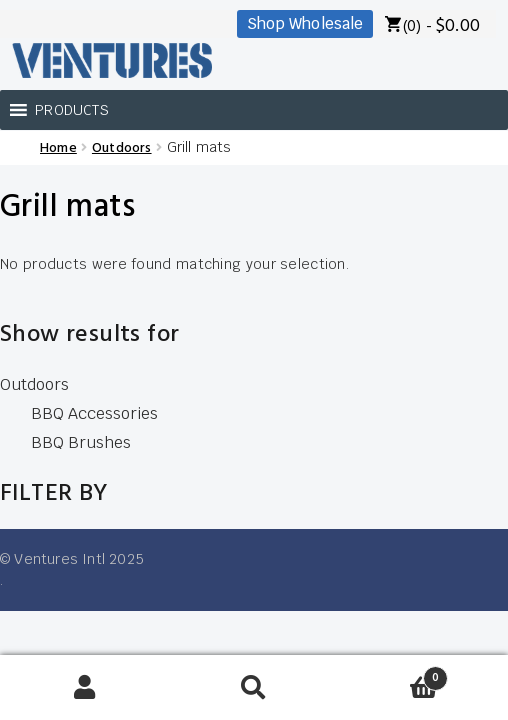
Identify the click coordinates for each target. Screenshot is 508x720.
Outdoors (122, 148)
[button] (72, 110)
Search (253, 688)
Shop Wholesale (305, 23)
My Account (84, 688)
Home (58, 148)
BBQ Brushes (81, 442)
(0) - (441, 27)
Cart (393, 673)
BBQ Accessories (94, 413)
